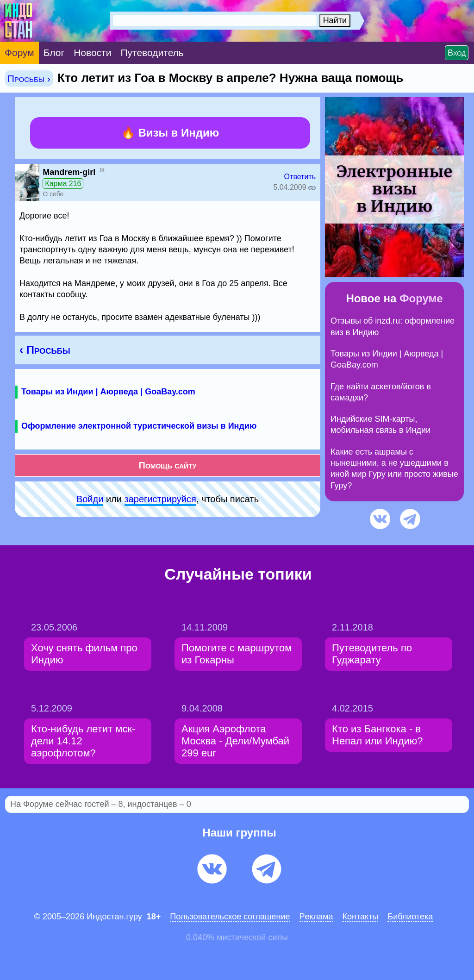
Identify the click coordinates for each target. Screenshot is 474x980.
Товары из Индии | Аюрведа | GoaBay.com (108, 392)
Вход (457, 53)
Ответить (300, 177)
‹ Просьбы (45, 350)
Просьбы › (29, 78)
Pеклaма (316, 917)
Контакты (361, 917)
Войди (90, 499)
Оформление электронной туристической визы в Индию (139, 426)
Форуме (421, 298)
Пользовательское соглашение (230, 917)
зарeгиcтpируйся (160, 499)
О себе (53, 194)
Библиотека (410, 917)
